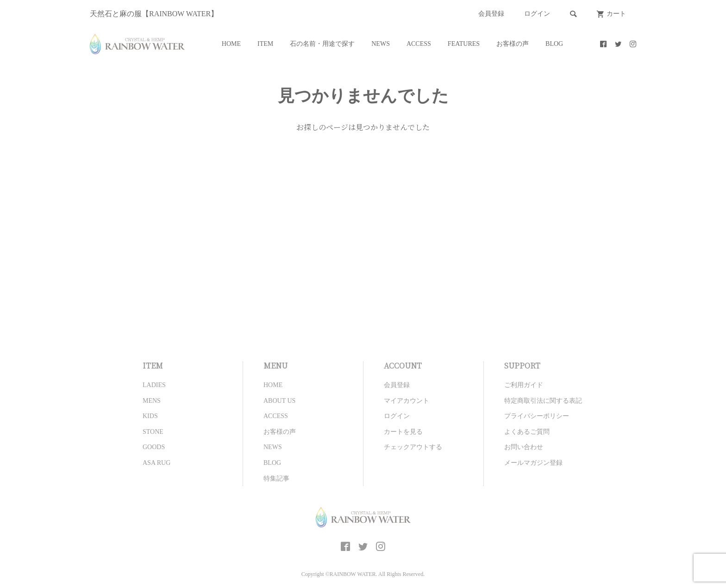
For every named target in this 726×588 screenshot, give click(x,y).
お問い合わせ (524, 447)
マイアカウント (407, 401)
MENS (152, 401)
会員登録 (491, 14)
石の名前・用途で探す (322, 44)
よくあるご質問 (527, 432)
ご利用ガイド (524, 385)
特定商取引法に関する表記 (543, 401)
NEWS (381, 44)
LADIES (154, 385)
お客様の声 (513, 44)
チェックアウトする (413, 447)
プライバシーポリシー (537, 416)
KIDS (150, 416)
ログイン (537, 14)
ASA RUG (156, 463)
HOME (231, 44)
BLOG (554, 44)
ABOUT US (279, 401)
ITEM (265, 44)
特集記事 (276, 479)
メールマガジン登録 (533, 463)
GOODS (154, 447)
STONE (153, 432)
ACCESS (419, 44)
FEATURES (464, 44)
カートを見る (403, 432)
